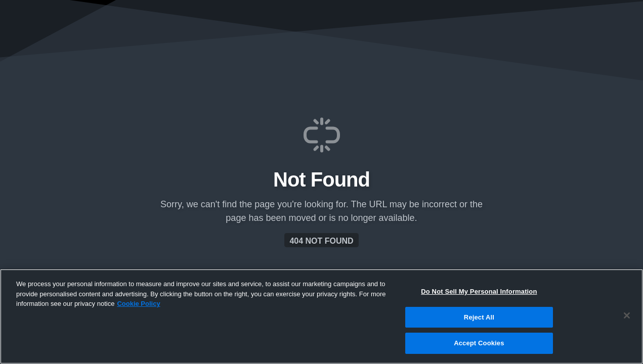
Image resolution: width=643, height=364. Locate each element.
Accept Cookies (479, 343)
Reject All (479, 317)
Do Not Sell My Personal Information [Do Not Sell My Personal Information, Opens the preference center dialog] (479, 291)
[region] (321, 316)
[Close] (627, 315)
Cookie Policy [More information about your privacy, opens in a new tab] (138, 304)
